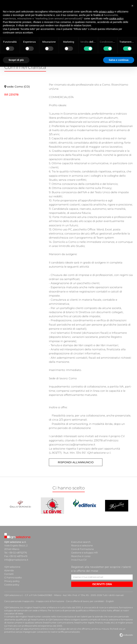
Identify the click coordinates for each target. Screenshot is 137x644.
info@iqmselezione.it (16, 560)
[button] (132, 6)
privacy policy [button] (106, 12)
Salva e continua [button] (119, 60)
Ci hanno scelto (13, 577)
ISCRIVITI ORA (102, 584)
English (110, 601)
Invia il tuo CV (79, 560)
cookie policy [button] (116, 19)
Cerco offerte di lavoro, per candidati (85, 601)
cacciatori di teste (14, 613)
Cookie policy (12, 585)
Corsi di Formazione (83, 549)
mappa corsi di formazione (50, 601)
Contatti (9, 574)
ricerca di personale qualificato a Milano (75, 610)
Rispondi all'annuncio (76, 462)
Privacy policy (12, 581)
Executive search (81, 542)
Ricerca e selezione (82, 545)
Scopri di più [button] (16, 60)
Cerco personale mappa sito (19, 601)
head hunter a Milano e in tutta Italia (52, 607)
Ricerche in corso (81, 556)
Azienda (9, 570)
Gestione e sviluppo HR (84, 553)
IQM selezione (12, 567)
